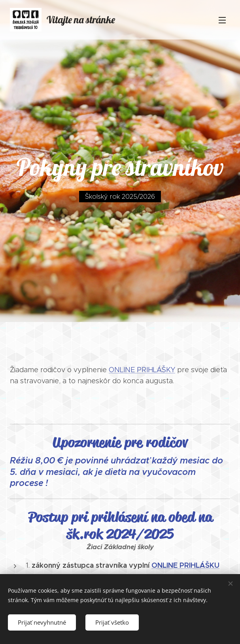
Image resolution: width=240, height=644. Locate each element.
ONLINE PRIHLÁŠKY (142, 370)
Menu (222, 20)
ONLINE (164, 565)
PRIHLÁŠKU (199, 565)
